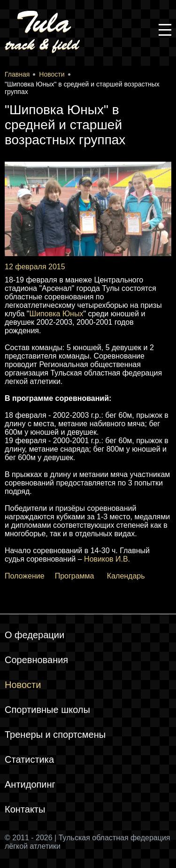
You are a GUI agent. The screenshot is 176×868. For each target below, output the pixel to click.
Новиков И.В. (107, 559)
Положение (25, 576)
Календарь (126, 576)
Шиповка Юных (57, 314)
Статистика (29, 759)
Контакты (25, 809)
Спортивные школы (47, 710)
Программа (75, 576)
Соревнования (36, 660)
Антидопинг (30, 784)
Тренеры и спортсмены (55, 735)
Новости (23, 685)
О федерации (34, 635)
